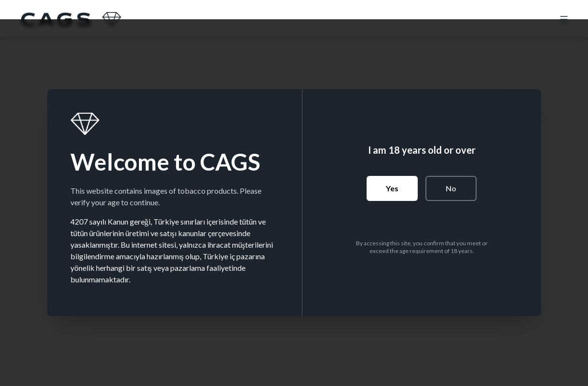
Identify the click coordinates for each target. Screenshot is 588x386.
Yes (392, 188)
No (451, 188)
